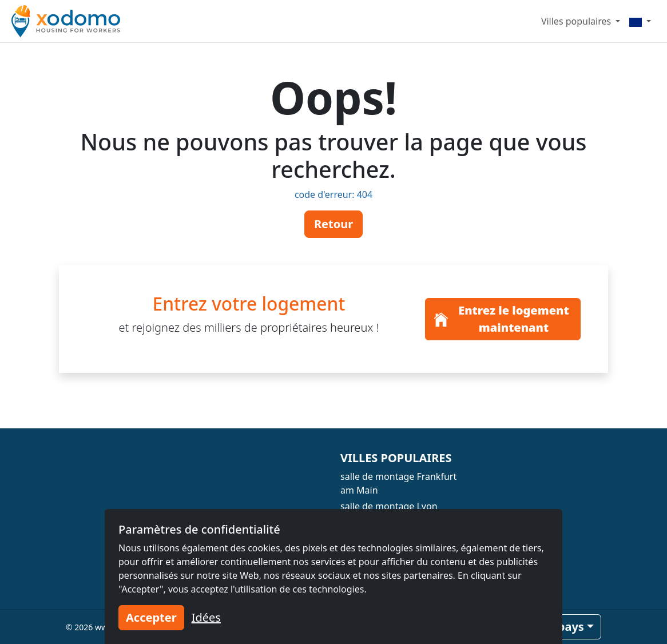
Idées (206, 617)
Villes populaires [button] (577, 21)
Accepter (151, 617)
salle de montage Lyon (389, 506)
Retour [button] (333, 224)
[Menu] (640, 21)
